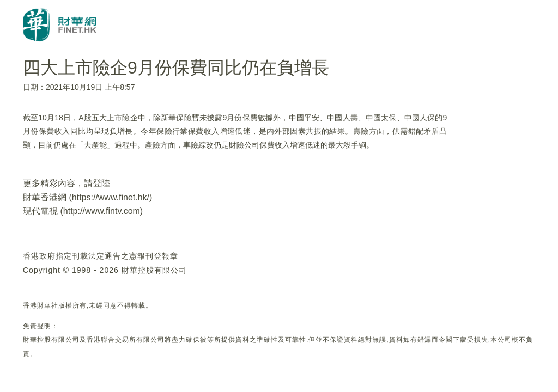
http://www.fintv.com (102, 211)
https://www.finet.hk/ (111, 197)
